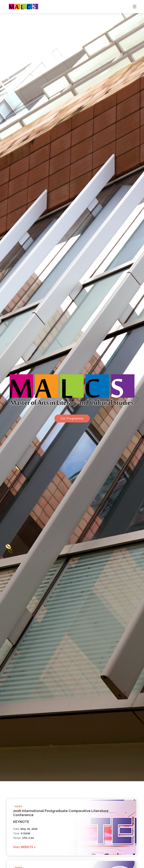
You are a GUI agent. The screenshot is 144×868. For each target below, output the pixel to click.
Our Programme (72, 412)
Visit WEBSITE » (24, 847)
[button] (7, 393)
